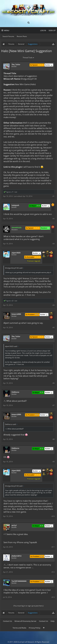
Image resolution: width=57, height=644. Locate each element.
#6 (54, 383)
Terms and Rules (19, 628)
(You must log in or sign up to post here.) (28, 606)
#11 (53, 547)
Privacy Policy (35, 628)
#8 (54, 439)
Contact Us (7, 621)
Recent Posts (22, 36)
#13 (53, 597)
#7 (54, 405)
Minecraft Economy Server (25, 621)
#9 (54, 462)
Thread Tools (29, 58)
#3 (54, 244)
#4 (54, 305)
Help (52, 621)
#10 (53, 516)
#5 (54, 327)
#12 (53, 572)
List (16, 192)
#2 (54, 219)
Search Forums (8, 36)
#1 (54, 196)
